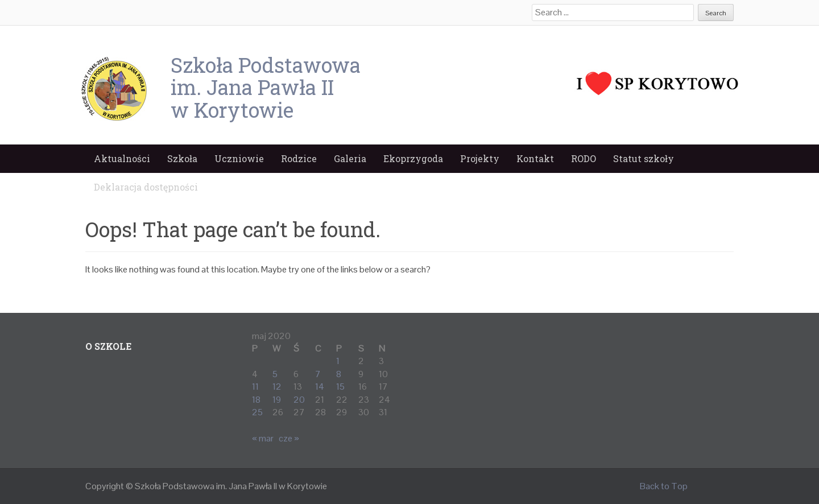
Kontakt (535, 158)
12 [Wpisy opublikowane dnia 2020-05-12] (277, 387)
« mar (263, 438)
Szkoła (182, 158)
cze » (289, 438)
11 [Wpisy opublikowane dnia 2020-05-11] (255, 387)
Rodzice (299, 158)
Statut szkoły (644, 158)
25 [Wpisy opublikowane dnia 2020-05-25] (257, 412)
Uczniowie (239, 158)
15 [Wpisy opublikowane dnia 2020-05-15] (340, 387)
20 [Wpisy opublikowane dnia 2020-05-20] (299, 400)
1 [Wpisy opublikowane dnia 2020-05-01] (338, 361)
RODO (584, 158)
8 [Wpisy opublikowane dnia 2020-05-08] (339, 374)
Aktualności (122, 158)
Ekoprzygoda (413, 158)
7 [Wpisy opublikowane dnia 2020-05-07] (318, 374)
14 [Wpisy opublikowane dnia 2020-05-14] (320, 387)
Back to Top (664, 486)
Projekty (480, 158)
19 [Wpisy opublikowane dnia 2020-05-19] (277, 400)
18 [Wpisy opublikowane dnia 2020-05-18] (256, 400)
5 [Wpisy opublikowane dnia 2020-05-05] (275, 374)
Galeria (350, 158)
